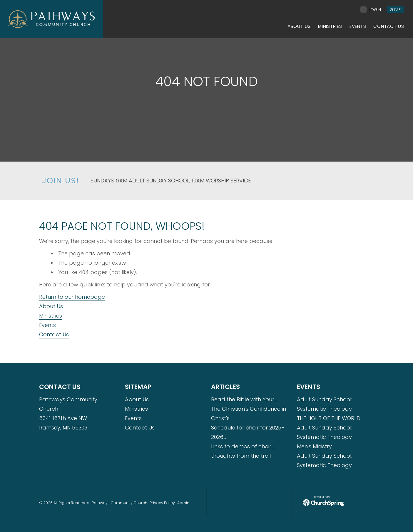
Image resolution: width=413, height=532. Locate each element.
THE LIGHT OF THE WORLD (329, 418)
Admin (183, 503)
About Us (51, 306)
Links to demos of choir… (243, 446)
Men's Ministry (314, 446)
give (396, 10)
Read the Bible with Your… (244, 399)
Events (47, 325)
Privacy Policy (162, 503)
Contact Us (54, 334)
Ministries (51, 316)
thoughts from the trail (241, 456)
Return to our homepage (72, 297)
